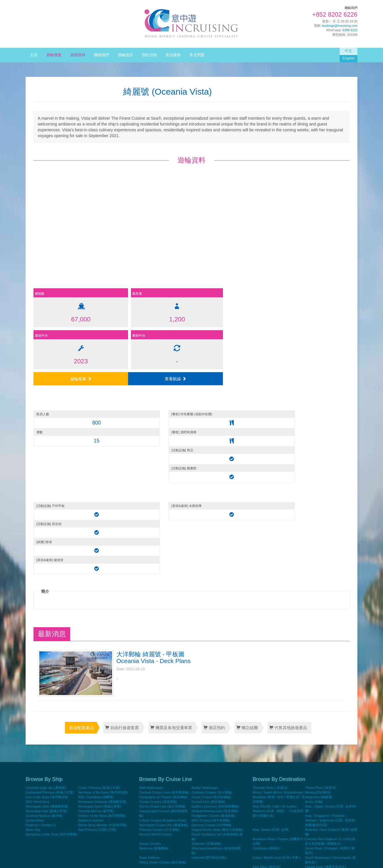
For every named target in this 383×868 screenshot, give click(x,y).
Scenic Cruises (150, 649)
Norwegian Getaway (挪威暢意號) (102, 607)
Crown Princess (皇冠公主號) (99, 593)
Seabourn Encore (91, 625)
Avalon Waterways (205, 593)
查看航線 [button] (311, 272)
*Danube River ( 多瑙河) (270, 593)
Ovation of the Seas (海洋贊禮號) (102, 621)
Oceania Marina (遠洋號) (96, 616)
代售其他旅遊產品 (287, 534)
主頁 (34, 55)
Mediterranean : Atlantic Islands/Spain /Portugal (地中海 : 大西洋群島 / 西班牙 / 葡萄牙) (278, 728)
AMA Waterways (151, 593)
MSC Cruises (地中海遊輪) (211, 625)
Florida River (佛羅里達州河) (325, 672)
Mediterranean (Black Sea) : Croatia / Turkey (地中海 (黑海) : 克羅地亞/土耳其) (331, 714)
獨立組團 (247, 534)
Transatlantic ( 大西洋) (269, 816)
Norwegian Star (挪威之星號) (46, 616)
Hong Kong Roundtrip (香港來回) (329, 686)
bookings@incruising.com (340, 26)
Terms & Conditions (339, 858)
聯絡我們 (102, 55)
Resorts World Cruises (155, 639)
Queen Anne (35, 625)
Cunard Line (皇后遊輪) (208, 607)
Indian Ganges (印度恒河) (271, 695)
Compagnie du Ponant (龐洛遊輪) (163, 602)
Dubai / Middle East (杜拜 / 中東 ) (276, 663)
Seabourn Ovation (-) (41, 630)
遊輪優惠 (54, 55)
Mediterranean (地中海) (322, 705)
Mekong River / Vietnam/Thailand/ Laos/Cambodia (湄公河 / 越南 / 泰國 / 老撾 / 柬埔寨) (330, 737)
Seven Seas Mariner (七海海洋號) (102, 630)
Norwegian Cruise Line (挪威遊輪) (164, 630)
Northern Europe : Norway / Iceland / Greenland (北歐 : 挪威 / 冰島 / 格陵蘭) (330, 761)
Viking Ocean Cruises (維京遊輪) (163, 667)
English (349, 58)
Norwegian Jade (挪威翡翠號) (47, 611)
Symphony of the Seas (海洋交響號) (52, 639)
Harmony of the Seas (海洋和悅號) (103, 597)
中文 (348, 51)
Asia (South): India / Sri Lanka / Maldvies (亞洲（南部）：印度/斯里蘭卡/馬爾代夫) (278, 616)
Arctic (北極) (314, 607)
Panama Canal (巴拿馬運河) (273, 784)
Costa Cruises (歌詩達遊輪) (211, 602)
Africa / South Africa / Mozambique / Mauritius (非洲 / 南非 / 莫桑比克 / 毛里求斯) (279, 602)
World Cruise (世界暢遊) (322, 821)
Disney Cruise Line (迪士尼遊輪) (162, 611)
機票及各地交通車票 (171, 534)
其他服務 (173, 55)
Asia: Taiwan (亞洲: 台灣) (271, 635)
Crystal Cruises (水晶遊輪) (158, 607)
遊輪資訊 (125, 55)
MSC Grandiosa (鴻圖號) (96, 602)
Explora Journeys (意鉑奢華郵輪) (215, 611)
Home (292, 858)
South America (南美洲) (322, 812)
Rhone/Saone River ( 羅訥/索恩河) (277, 802)
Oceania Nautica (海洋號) (44, 621)
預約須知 (149, 55)
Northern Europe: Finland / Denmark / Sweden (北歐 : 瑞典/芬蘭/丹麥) (277, 775)
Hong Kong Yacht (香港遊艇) (326, 691)
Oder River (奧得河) (319, 770)
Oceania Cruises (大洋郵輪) (211, 630)
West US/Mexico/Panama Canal (276, 821)
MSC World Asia (37, 607)
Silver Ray (33, 635)
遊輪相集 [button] (234, 272)
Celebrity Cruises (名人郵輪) (212, 597)
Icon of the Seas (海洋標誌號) (47, 602)
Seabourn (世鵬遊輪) (206, 649)
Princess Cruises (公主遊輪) (159, 635)
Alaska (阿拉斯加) (318, 597)
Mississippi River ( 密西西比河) (275, 747)
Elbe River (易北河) (266, 672)
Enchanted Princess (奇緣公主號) (50, 597)
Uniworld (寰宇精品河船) (209, 663)
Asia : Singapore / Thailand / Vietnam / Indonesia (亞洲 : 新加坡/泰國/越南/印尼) (330, 625)
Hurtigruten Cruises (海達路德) (213, 621)
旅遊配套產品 (82, 534)
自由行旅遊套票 (123, 534)
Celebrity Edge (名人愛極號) (46, 593)
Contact (304, 858)
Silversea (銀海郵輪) (154, 653)
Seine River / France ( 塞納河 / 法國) (279, 812)
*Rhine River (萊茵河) (320, 593)
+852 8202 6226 (335, 15)
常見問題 (197, 55)
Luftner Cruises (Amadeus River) (163, 625)
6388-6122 (350, 30)
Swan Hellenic (149, 663)
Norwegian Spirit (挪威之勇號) (100, 611)
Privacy (317, 858)
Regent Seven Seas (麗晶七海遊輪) (217, 635)
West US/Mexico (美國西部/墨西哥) (330, 816)
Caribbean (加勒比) (266, 653)
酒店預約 (214, 534)
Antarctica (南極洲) (319, 602)
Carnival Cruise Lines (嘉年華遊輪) (164, 597)
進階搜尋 (78, 55)
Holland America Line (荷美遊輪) (215, 616)
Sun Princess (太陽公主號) (97, 635)
